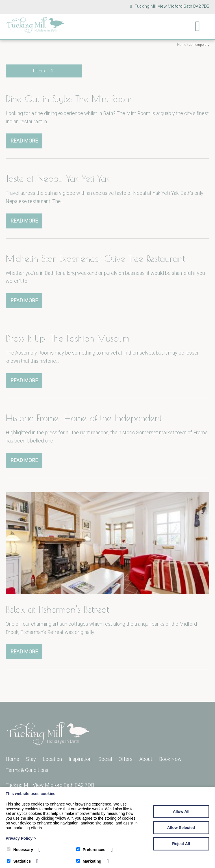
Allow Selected (181, 828)
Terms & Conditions (27, 770)
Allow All (181, 811)
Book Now (170, 759)
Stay (31, 759)
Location (52, 759)
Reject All (181, 844)
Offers (126, 759)
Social (105, 759)
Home (182, 45)
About (146, 759)
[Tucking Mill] (35, 32)
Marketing (89, 861)
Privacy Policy (21, 838)
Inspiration (80, 759)
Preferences (91, 850)
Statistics (19, 861)
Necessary (20, 850)
